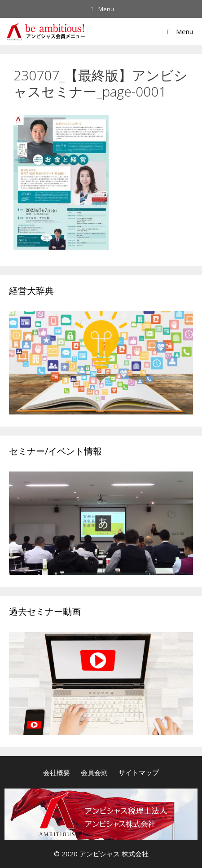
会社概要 (57, 772)
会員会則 (94, 772)
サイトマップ (139, 772)
